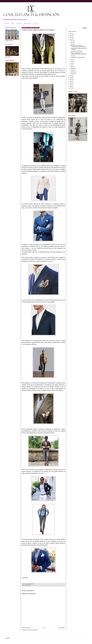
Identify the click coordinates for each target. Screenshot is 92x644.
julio (72, 65)
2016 (71, 37)
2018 (71, 76)
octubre (72, 70)
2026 (71, 88)
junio (72, 63)
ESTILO (13, 23)
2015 (71, 36)
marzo (72, 44)
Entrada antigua (62, 628)
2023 (71, 85)
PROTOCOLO (19, 23)
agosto (72, 67)
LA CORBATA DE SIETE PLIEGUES (78, 58)
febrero (72, 42)
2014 (71, 34)
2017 (71, 39)
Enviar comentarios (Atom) (33, 630)
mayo (72, 62)
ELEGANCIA (7, 23)
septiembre (73, 69)
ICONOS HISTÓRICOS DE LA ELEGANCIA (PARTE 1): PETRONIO (78, 54)
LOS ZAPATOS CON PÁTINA (76, 51)
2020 (71, 79)
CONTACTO (35, 23)
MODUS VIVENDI (27, 23)
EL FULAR (73, 56)
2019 (71, 78)
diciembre (73, 74)
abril (72, 60)
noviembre (73, 72)
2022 (71, 83)
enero (72, 41)
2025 (71, 86)
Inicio (45, 628)
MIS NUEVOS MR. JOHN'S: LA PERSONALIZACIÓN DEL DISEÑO (78, 46)
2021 (71, 81)
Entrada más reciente (26, 628)
